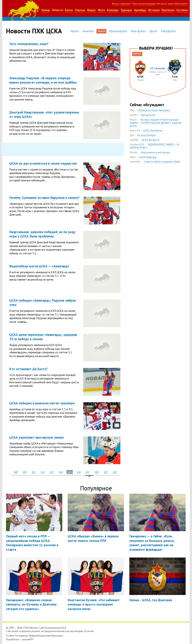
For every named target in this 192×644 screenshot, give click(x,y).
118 (97, 472)
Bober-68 (135, 131)
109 (16, 472)
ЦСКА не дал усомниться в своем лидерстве (43, 163)
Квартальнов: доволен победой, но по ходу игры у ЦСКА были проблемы (42, 234)
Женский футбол (118, 31)
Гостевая (182, 10)
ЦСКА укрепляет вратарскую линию (37, 437)
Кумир (46, 10)
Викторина (57, 636)
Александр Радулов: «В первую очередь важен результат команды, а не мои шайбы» (43, 80)
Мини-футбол (138, 31)
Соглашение (22, 636)
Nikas (133, 157)
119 (106, 472)
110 (25, 472)
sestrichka (135, 162)
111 (34, 472)
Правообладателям (40, 636)
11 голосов (157, 68)
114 (61, 472)
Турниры (126, 10)
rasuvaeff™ (28, 639)
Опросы (80, 10)
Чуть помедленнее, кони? (29, 44)
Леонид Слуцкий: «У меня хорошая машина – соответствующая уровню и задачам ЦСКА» (156, 123)
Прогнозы (168, 10)
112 (43, 472)
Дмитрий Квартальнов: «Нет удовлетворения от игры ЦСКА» (44, 114)
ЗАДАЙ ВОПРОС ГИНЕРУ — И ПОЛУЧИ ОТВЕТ (154, 146)
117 (88, 472)
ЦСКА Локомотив (153, 131)
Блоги (69, 10)
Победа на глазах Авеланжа (154, 110)
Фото (101, 10)
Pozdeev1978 (137, 145)
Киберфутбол (169, 31)
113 (52, 472)
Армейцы (140, 10)
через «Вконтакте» (178, 4)
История (154, 10)
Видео (91, 10)
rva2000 (134, 140)
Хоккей (101, 31)
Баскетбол (88, 31)
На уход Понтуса (146, 135)
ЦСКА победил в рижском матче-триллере (42, 403)
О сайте (10, 636)
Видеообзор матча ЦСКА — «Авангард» (39, 266)
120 (115, 472)
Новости (58, 10)
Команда (113, 10)
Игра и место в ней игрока (155, 152)
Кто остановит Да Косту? (28, 369)
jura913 (134, 115)
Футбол (75, 31)
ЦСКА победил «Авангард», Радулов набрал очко (43, 302)
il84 (132, 135)
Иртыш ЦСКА (148, 115)
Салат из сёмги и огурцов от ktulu (162, 162)
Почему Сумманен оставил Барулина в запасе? (44, 198)
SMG (132, 110)
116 (79, 472)
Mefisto (134, 152)
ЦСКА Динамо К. (151, 140)
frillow (133, 120)
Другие (153, 31)
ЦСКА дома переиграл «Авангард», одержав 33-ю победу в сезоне (43, 337)
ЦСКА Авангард (148, 157)
